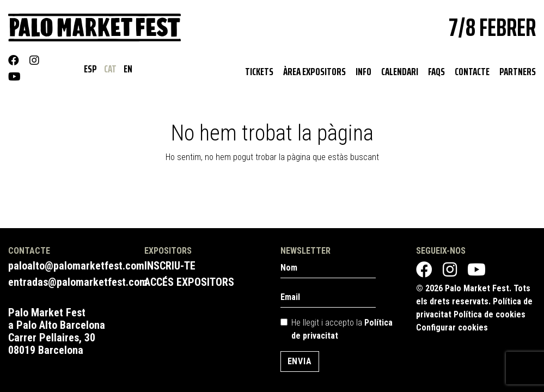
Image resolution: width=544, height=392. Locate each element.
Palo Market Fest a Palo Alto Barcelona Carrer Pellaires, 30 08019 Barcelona (57, 331)
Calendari (400, 71)
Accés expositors (189, 282)
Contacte (472, 71)
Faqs (436, 71)
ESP (91, 69)
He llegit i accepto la (342, 329)
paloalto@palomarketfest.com (76, 266)
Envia (300, 361)
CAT (111, 69)
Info (363, 71)
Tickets (259, 71)
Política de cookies (490, 314)
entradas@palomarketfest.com (78, 282)
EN (128, 69)
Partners (518, 71)
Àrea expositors (314, 71)
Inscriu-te (170, 266)
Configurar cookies (452, 327)
